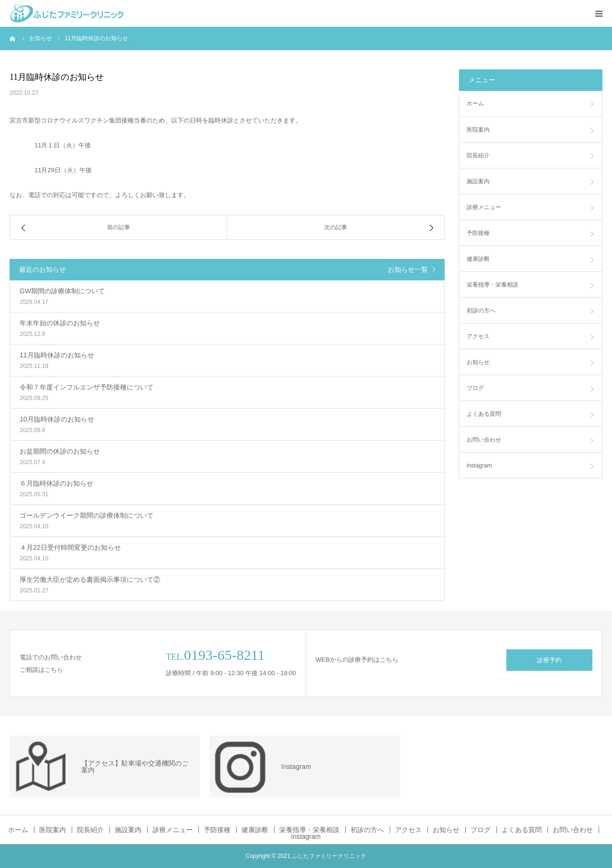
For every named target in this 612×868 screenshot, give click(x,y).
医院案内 (478, 130)
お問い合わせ (484, 440)
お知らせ (478, 362)
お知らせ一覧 (408, 269)
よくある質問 (484, 414)
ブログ (475, 388)
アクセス (478, 336)
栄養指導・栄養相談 (492, 285)
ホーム (475, 103)
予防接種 (478, 233)
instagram (479, 466)
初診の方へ (481, 311)
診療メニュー (484, 207)
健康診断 (478, 259)
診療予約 (549, 660)
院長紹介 (478, 156)
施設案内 (478, 181)
